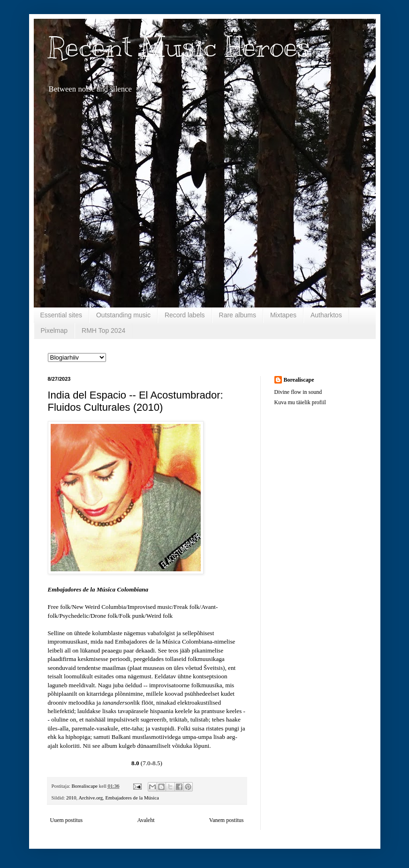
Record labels (185, 315)
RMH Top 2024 (103, 330)
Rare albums (238, 315)
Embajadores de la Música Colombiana (98, 589)
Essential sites (61, 315)
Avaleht (146, 820)
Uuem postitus (67, 820)
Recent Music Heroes (179, 47)
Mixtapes (283, 315)
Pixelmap (54, 330)
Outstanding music (123, 315)
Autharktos (326, 315)
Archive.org (91, 798)
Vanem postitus (227, 820)
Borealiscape (299, 380)
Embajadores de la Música (132, 798)
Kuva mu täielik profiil (300, 402)
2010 (71, 798)
